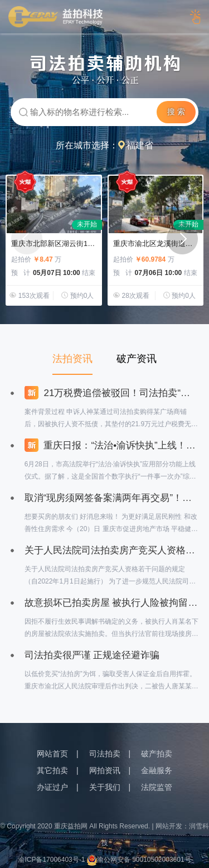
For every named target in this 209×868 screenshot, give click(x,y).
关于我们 (105, 787)
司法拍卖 (105, 754)
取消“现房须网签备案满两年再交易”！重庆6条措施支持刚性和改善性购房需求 (112, 498)
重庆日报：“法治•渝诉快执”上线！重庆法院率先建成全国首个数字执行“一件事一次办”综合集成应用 (112, 445)
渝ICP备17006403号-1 (51, 860)
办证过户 (52, 787)
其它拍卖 (52, 770)
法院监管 (157, 787)
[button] (182, 239)
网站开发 (169, 826)
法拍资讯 (72, 359)
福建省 (140, 145)
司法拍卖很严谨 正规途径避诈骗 (92, 655)
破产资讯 (137, 359)
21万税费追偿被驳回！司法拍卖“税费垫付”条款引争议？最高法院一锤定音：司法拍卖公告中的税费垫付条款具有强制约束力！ (112, 393)
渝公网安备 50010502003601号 (139, 860)
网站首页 (52, 754)
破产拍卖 (157, 754)
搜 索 (176, 112)
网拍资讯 (105, 770)
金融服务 (157, 770)
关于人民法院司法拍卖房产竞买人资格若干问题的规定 (112, 550)
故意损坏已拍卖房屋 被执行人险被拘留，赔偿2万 (112, 603)
